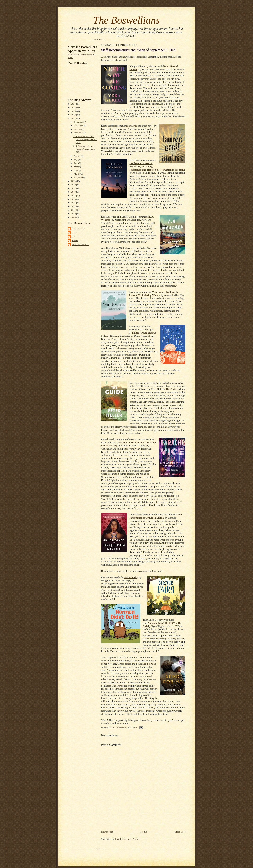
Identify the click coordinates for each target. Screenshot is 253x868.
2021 (74, 118)
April (76, 170)
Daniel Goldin (78, 229)
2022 (74, 115)
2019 (74, 185)
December (79, 122)
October (78, 129)
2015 (74, 199)
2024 (74, 107)
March (77, 174)
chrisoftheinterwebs (80, 244)
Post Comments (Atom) (127, 839)
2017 (74, 192)
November (79, 125)
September (79, 133)
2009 (74, 217)
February (78, 177)
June (76, 163)
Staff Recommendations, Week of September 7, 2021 (84, 149)
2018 (74, 188)
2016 (74, 196)
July (76, 159)
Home (144, 832)
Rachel (75, 240)
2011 (74, 210)
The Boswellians (127, 20)
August (77, 156)
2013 (74, 206)
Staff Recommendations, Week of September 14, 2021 (85, 139)
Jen (73, 237)
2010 (74, 214)
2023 (74, 111)
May (76, 167)
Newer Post (107, 832)
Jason (74, 233)
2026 (74, 104)
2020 (74, 181)
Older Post (180, 832)
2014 (74, 203)
